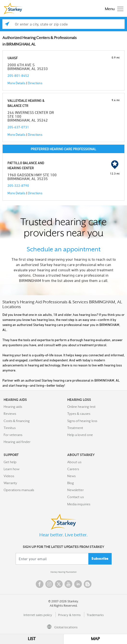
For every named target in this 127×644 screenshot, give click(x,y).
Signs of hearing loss (82, 421)
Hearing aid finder (17, 442)
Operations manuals (19, 490)
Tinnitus (10, 428)
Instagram (49, 584)
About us (74, 462)
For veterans (13, 435)
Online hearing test (81, 407)
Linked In (78, 584)
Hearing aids (13, 407)
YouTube (68, 584)
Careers (73, 469)
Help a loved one (80, 435)
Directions (35, 83)
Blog (71, 483)
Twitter (59, 584)
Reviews (10, 414)
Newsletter (76, 490)
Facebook (40, 584)
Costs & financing (17, 421)
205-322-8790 (18, 185)
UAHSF (13, 58)
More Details (16, 83)
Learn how (12, 469)
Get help (10, 462)
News (71, 476)
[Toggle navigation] (113, 9)
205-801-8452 (18, 75)
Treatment (75, 428)
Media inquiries (79, 504)
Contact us (76, 497)
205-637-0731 (18, 127)
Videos (9, 476)
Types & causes (79, 414)
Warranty (10, 483)
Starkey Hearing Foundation (63, 572)
